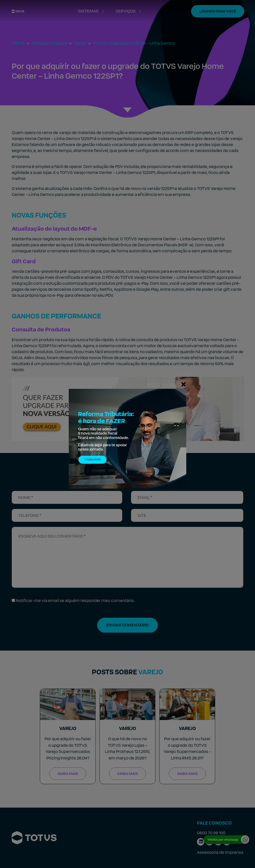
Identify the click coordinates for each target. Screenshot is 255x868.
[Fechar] (184, 384)
